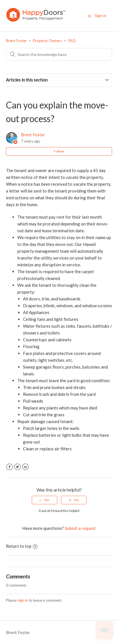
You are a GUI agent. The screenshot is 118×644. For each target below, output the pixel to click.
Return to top (22, 546)
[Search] (59, 54)
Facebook (10, 467)
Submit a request (80, 528)
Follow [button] (59, 151)
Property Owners (47, 41)
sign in (23, 600)
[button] (89, 16)
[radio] (45, 500)
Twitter (17, 467)
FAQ (72, 41)
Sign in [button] (101, 15)
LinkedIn (25, 467)
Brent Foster (16, 41)
